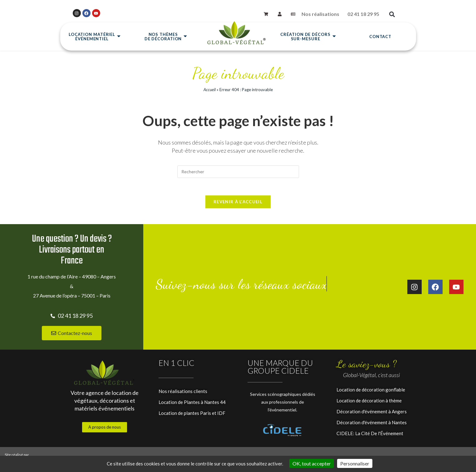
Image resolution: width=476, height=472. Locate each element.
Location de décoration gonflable (371, 391)
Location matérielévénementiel (95, 37)
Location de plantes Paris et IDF (192, 415)
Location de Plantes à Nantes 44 (192, 404)
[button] (392, 15)
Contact (380, 37)
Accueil (210, 90)
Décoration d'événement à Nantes (372, 424)
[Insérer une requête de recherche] (238, 172)
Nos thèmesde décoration (166, 37)
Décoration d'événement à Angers (372, 413)
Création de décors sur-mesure (308, 37)
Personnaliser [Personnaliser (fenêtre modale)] (355, 463)
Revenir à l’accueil (238, 203)
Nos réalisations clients (183, 393)
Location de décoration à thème (369, 402)
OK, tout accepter (312, 463)
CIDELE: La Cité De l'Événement (370, 435)
